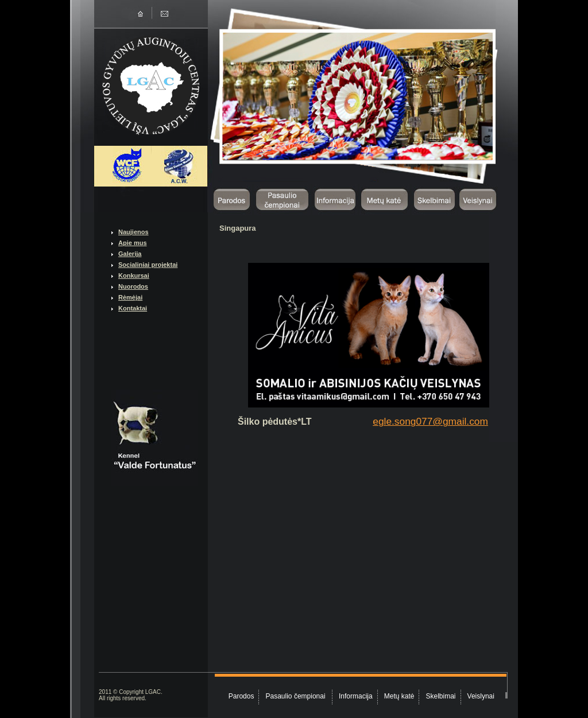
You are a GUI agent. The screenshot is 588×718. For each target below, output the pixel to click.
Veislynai (481, 696)
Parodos (241, 696)
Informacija (356, 696)
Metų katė (399, 696)
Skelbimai (441, 696)
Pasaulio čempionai (297, 696)
